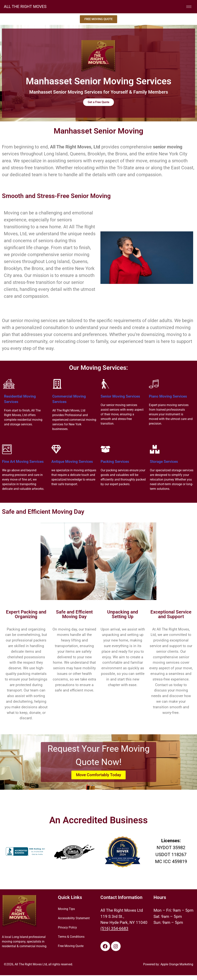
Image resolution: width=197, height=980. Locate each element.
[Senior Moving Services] (105, 384)
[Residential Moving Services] (9, 384)
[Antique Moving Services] (56, 449)
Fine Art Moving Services (23, 462)
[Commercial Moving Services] (57, 384)
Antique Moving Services (72, 462)
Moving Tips (66, 909)
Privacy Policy (67, 928)
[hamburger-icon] (189, 7)
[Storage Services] (155, 449)
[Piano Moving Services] (154, 384)
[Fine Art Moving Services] (7, 449)
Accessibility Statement (74, 919)
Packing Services (115, 462)
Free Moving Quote (71, 946)
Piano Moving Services (168, 396)
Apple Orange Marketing (177, 964)
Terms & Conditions (71, 937)
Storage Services (164, 462)
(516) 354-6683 (114, 929)
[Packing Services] (105, 449)
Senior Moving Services (120, 396)
